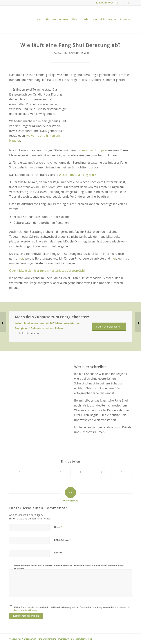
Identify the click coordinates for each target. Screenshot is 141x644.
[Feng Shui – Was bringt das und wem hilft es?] (3, 322)
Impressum (64, 639)
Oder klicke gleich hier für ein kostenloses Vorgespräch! (47, 271)
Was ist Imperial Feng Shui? (77, 175)
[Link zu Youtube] (123, 3)
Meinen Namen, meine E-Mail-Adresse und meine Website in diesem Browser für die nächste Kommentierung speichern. (69, 567)
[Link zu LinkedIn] (129, 3)
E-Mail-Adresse (62, 540)
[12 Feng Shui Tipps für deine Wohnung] (138, 322)
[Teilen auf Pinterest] (81, 472)
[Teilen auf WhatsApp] (60, 472)
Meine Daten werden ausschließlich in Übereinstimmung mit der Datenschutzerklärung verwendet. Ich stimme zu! (72, 609)
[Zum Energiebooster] (109, 327)
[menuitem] (39, 19)
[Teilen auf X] (40, 472)
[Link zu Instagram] (118, 3)
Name (58, 527)
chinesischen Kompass (92, 150)
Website (58, 553)
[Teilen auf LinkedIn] (101, 472)
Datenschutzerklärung (26, 610)
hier (20, 258)
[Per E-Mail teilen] (122, 472)
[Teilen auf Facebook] (20, 472)
